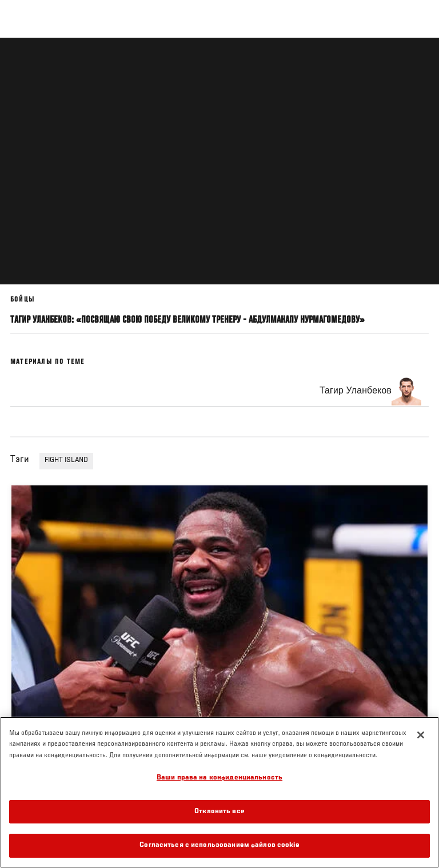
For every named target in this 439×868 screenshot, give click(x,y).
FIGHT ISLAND (66, 460)
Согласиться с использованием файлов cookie (219, 845)
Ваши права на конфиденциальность (219, 778)
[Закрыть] (421, 735)
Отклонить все (219, 812)
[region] (219, 792)
